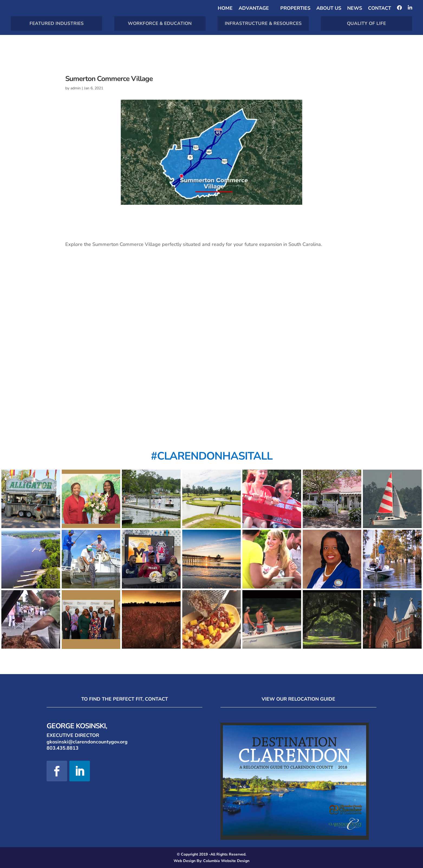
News (355, 9)
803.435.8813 (63, 748)
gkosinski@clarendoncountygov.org (87, 742)
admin (76, 88)
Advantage (254, 9)
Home (225, 9)
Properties (295, 9)
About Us (329, 9)
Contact (380, 9)
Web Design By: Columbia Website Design (211, 861)
